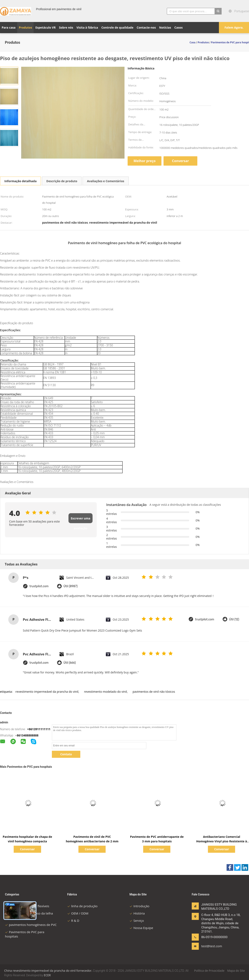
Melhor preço (144, 161)
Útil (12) (234, 619)
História (137, 913)
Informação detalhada (20, 181)
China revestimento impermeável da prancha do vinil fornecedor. (49, 971)
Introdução (139, 906)
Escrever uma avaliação (81, 520)
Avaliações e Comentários (106, 181)
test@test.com (212, 946)
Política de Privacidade (209, 971)
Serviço (137, 921)
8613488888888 (28, 735)
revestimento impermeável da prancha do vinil (47, 692)
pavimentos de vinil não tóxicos (154, 692)
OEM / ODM (78, 913)
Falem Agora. (234, 27)
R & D (73, 921)
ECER (47, 975)
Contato (66, 754)
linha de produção (82, 906)
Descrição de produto (62, 181)
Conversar (180, 161)
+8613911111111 (39, 729)
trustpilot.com (39, 586)
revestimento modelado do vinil (106, 692)
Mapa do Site (236, 971)
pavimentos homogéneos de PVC (31, 925)
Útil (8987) (71, 586)
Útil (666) (70, 663)
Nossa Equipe (141, 928)
